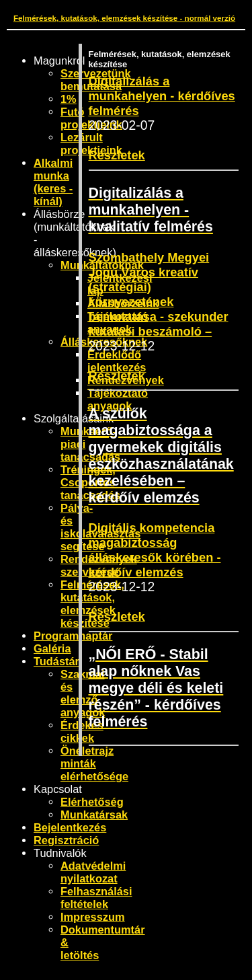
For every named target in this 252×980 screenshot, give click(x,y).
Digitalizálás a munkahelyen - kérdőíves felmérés (162, 96)
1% (69, 99)
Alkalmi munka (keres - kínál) (53, 182)
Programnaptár (73, 636)
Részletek (117, 155)
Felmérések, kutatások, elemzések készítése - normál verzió (124, 18)
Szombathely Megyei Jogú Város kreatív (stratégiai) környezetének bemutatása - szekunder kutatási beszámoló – (159, 294)
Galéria (52, 648)
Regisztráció (66, 840)
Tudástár (56, 661)
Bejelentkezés (70, 827)
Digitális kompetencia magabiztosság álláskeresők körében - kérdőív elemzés (155, 550)
